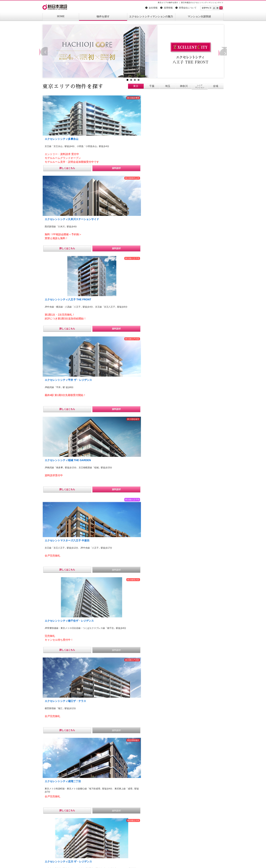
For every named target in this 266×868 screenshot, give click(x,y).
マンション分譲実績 (199, 17)
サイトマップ (81, 859)
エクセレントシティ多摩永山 (147, 680)
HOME (61, 16)
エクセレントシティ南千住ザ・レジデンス (119, 673)
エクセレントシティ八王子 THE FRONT (134, 668)
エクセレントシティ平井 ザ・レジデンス (119, 692)
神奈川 (184, 86)
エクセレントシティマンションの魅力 (151, 17)
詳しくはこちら (57, 168)
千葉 (152, 86)
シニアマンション (200, 86)
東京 (136, 86)
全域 (216, 86)
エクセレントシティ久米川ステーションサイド (132, 687)
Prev (42, 51)
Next (224, 51)
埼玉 (168, 86)
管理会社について (186, 8)
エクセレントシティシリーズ (133, 698)
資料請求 (85, 168)
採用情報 (166, 8)
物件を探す (103, 17)
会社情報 (151, 8)
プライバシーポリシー (55, 859)
